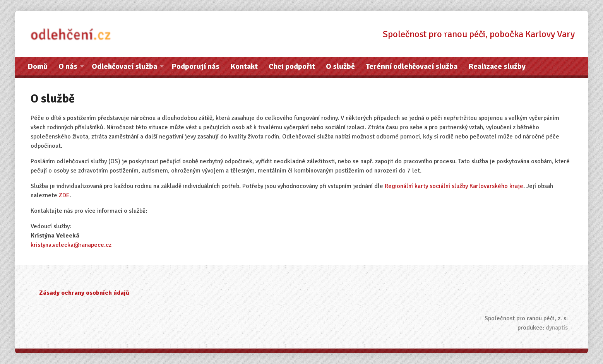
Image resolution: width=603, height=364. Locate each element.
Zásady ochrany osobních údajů (84, 293)
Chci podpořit (292, 66)
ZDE (64, 195)
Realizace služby (497, 66)
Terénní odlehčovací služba (412, 66)
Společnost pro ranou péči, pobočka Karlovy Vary (479, 34)
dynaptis (557, 328)
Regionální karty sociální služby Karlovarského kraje (454, 186)
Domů (38, 66)
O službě (340, 66)
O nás (68, 66)
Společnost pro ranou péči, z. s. (526, 318)
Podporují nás (195, 66)
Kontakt (244, 66)
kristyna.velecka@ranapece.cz (71, 245)
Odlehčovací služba (124, 66)
